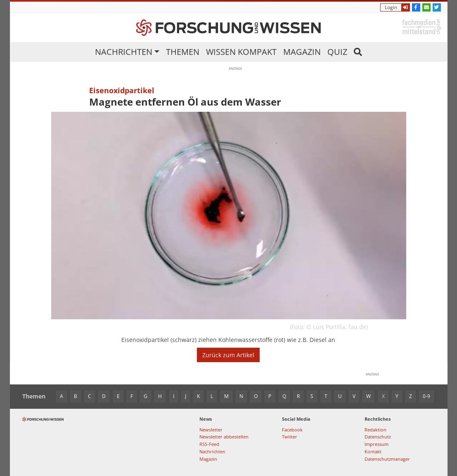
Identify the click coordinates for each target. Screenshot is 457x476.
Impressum (376, 444)
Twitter (290, 437)
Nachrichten (124, 52)
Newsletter (211, 430)
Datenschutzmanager (387, 459)
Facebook (292, 430)
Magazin (302, 52)
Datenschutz (378, 437)
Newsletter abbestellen (224, 437)
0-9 (426, 396)
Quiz (337, 52)
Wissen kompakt (241, 52)
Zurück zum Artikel (228, 355)
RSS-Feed (209, 444)
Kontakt (373, 451)
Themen (183, 52)
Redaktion (375, 430)
